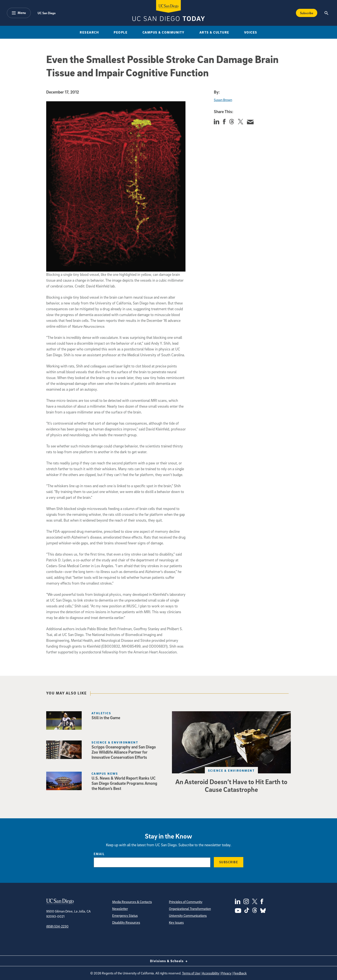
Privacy (226, 973)
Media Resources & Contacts (132, 902)
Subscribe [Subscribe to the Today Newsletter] (307, 13)
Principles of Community (186, 902)
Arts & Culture (214, 32)
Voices (251, 32)
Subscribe (229, 862)
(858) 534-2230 (57, 926)
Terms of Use (191, 973)
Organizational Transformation (190, 909)
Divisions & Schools (169, 961)
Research (89, 32)
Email (99, 854)
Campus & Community (164, 32)
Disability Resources (126, 922)
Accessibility (211, 973)
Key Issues (176, 922)
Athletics (101, 713)
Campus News (105, 773)
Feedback (240, 973)
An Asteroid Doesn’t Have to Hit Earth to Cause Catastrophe (231, 785)
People (121, 32)
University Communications (188, 915)
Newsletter (120, 909)
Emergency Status (125, 915)
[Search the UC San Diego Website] (326, 13)
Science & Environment (231, 770)
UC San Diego (47, 13)
